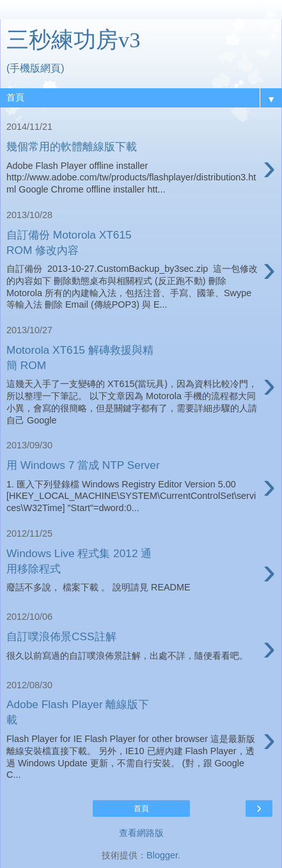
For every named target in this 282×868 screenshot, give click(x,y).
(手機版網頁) (35, 68)
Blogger (162, 855)
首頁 (141, 809)
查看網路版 (141, 833)
